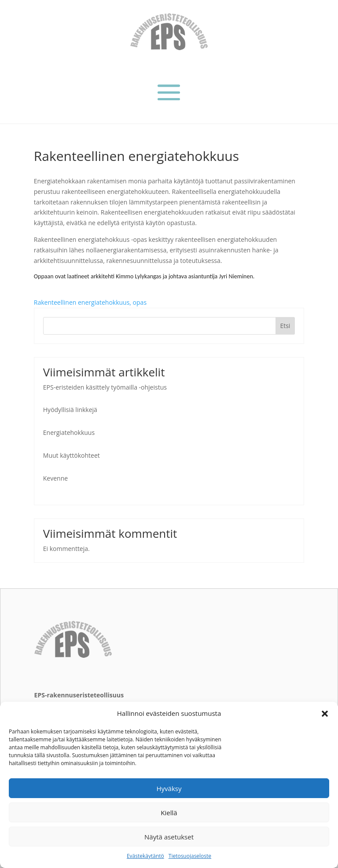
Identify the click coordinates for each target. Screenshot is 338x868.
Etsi (285, 326)
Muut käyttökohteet (72, 455)
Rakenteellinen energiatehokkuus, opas (90, 302)
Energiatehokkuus (69, 432)
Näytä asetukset (169, 837)
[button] (325, 714)
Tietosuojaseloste (190, 856)
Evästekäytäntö (145, 856)
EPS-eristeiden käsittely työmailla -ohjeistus (105, 387)
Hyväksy (169, 788)
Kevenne (55, 478)
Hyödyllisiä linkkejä (70, 410)
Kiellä (169, 813)
